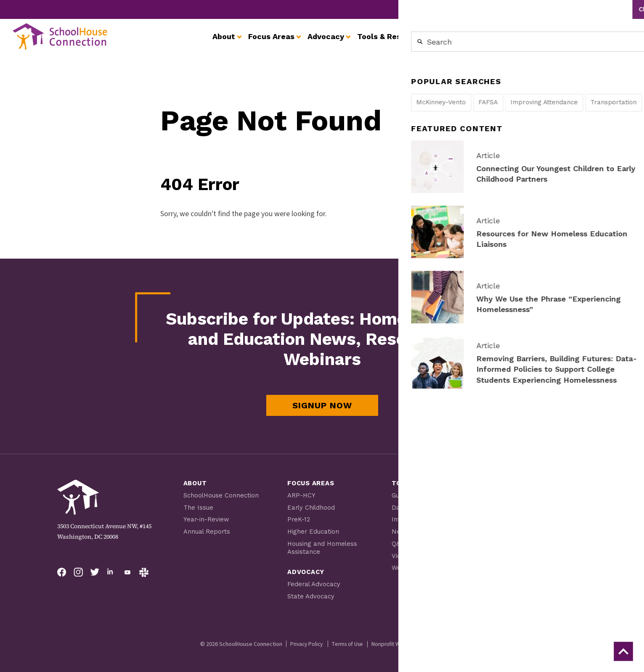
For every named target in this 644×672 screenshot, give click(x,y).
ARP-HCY (302, 495)
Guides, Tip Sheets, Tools (430, 495)
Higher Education (314, 530)
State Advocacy (311, 593)
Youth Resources (521, 514)
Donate (510, 590)
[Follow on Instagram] (78, 572)
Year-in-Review (207, 519)
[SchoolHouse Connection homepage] (67, 43)
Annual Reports (207, 530)
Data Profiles (412, 507)
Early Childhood (312, 507)
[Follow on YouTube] (127, 572)
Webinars (406, 566)
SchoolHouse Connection (221, 495)
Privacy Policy (304, 641)
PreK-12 (299, 519)
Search (623, 9)
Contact (583, 9)
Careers (551, 9)
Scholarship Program (528, 503)
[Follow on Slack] (144, 572)
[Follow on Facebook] (62, 572)
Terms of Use (348, 641)
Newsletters (411, 530)
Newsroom (515, 9)
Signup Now (322, 405)
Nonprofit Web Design (401, 641)
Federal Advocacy (314, 582)
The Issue (198, 507)
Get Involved (471, 9)
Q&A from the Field (421, 542)
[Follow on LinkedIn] (111, 572)
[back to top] (622, 650)
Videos (402, 554)
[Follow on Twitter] (95, 572)
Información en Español (429, 519)
